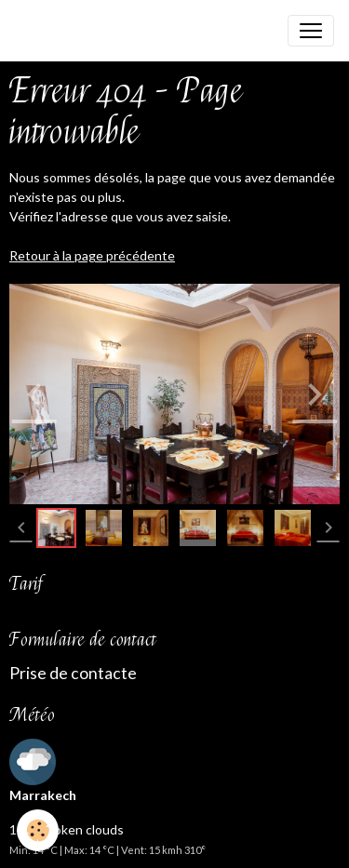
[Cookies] (38, 830)
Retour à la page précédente (92, 255)
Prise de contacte (73, 673)
